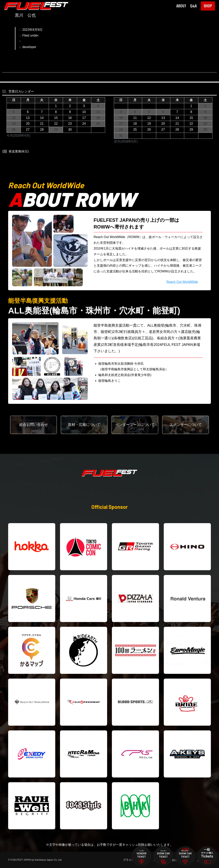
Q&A (193, 6)
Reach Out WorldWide (182, 282)
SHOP (208, 6)
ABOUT (181, 6)
